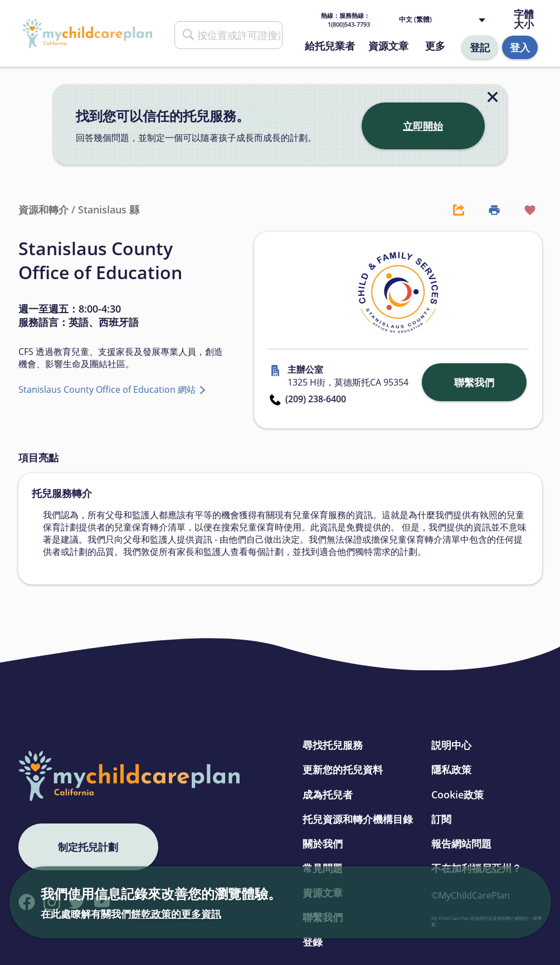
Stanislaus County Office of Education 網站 (108, 389)
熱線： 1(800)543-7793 (345, 20)
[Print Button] (489, 209)
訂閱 (441, 819)
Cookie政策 (457, 795)
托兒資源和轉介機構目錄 (358, 819)
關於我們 (323, 844)
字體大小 (524, 19)
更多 (435, 46)
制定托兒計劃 (88, 847)
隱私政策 (451, 769)
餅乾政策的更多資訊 (176, 914)
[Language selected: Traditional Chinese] (444, 20)
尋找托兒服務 (333, 745)
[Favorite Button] (524, 209)
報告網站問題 (461, 844)
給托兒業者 (330, 46)
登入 (520, 47)
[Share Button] (453, 209)
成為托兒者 (328, 795)
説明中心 (451, 745)
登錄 (313, 942)
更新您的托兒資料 (343, 769)
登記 (480, 47)
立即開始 (423, 126)
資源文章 (388, 46)
